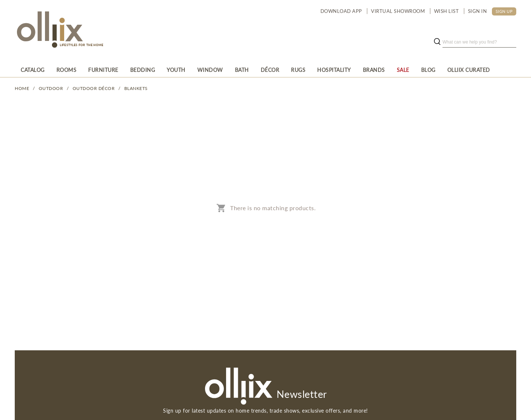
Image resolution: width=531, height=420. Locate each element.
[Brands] (374, 70)
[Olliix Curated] (469, 70)
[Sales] (403, 70)
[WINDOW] (210, 70)
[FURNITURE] (103, 70)
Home (22, 88)
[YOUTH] (176, 70)
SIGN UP (504, 11)
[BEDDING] (143, 70)
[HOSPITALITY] (334, 70)
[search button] (437, 42)
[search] (479, 42)
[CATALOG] (33, 70)
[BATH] (242, 70)
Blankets (136, 88)
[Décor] (270, 70)
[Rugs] (298, 70)
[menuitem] (33, 70)
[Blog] (428, 70)
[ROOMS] (67, 70)
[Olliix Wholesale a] (49, 30)
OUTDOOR (51, 88)
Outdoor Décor (94, 88)
